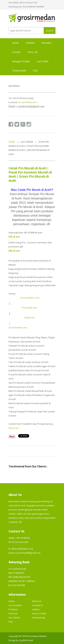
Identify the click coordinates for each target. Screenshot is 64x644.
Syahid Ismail (26, 640)
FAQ (35, 71)
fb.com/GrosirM (20, 542)
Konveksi (46, 43)
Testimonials (19, 71)
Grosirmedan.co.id (30, 298)
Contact (16, 52)
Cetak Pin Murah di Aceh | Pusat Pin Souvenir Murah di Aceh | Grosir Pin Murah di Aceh (30, 174)
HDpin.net (30, 318)
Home (15, 43)
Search (50, 31)
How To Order (39, 613)
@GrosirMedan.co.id (22, 549)
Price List (33, 52)
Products (13, 609)
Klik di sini (14, 428)
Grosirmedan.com (18, 327)
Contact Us (38, 605)
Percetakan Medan (37, 636)
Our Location (15, 605)
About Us (37, 601)
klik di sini (14, 251)
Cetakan (30, 43)
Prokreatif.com (29, 308)
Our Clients (14, 618)
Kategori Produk (21, 61)
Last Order (43, 61)
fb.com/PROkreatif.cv (28, 102)
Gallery (36, 609)
